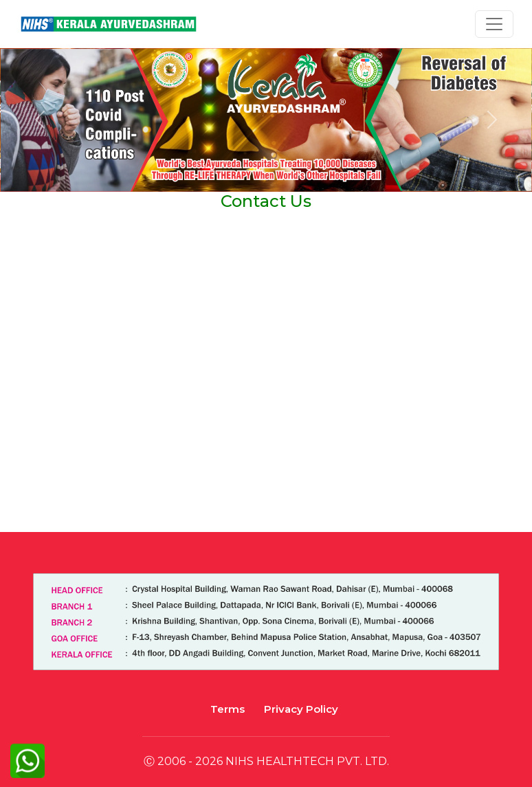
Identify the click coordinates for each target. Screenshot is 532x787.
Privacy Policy (301, 709)
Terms (228, 709)
